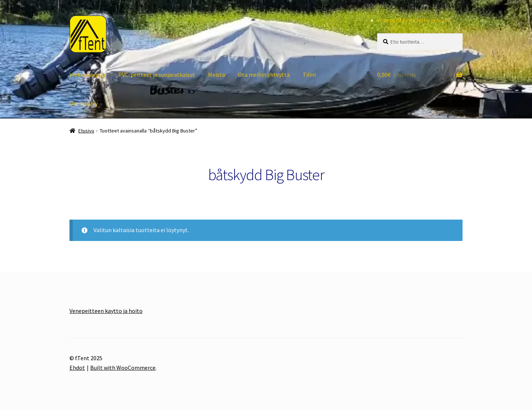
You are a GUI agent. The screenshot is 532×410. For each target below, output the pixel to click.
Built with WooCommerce (123, 368)
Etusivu (86, 131)
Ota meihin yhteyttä (264, 75)
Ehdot (77, 368)
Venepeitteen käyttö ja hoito (414, 20)
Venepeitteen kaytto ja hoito (106, 311)
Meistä (216, 75)
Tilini (309, 75)
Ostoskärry (83, 103)
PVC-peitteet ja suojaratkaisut (157, 75)
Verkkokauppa (87, 75)
